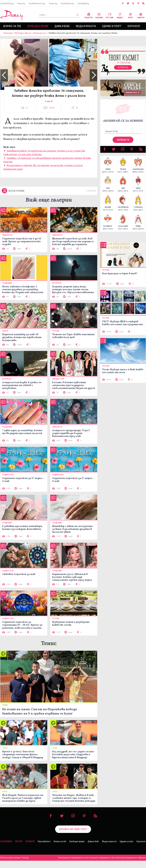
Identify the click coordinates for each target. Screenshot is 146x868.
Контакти (30, 849)
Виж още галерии (49, 207)
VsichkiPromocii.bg (37, 3)
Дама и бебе (62, 26)
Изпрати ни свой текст (73, 837)
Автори (19, 849)
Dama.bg (21, 3)
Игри (130, 15)
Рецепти (89, 15)
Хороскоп (134, 26)
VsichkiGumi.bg (67, 3)
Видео (120, 15)
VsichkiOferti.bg (7, 3)
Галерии (99, 15)
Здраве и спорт (112, 26)
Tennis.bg (53, 3)
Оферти (141, 15)
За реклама (6, 849)
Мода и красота (86, 26)
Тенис (49, 650)
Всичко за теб (12, 26)
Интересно (40, 33)
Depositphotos (44, 849)
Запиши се (123, 143)
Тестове (109, 15)
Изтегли (123, 70)
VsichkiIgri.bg (83, 3)
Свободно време (38, 26)
